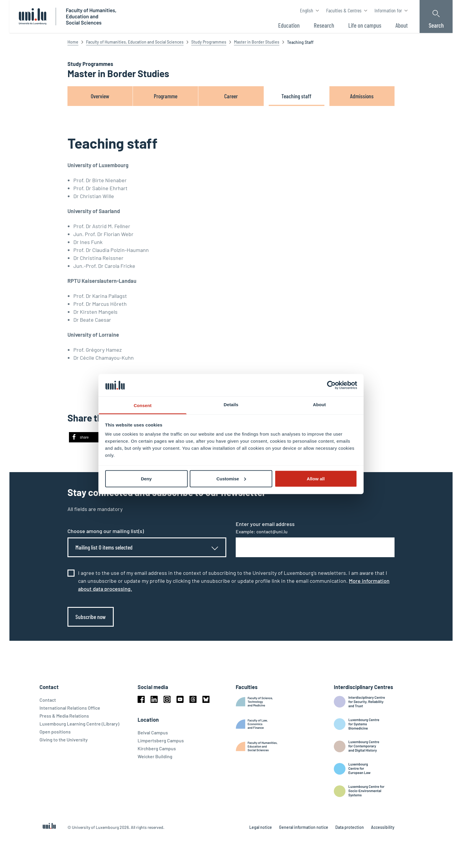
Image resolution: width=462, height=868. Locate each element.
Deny (146, 478)
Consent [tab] (143, 405)
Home (73, 42)
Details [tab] (231, 405)
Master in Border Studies (257, 42)
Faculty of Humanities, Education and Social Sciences (135, 42)
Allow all (316, 478)
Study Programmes (209, 42)
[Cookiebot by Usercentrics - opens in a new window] (331, 385)
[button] (87, 437)
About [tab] (319, 405)
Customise (231, 478)
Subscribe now (91, 617)
